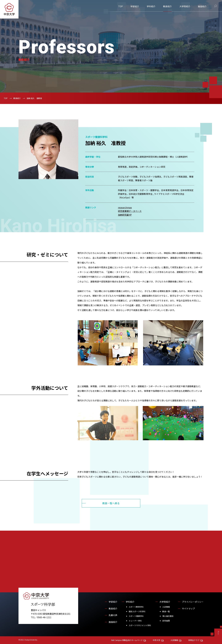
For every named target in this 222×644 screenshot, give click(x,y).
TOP (120, 6)
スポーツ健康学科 (136, 616)
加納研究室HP (125, 215)
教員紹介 (167, 6)
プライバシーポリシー (193, 602)
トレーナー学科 (135, 621)
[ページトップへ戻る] (218, 632)
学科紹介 (151, 6)
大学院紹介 (185, 6)
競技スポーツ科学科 (137, 611)
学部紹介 (135, 6)
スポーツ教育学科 (136, 607)
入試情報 (166, 607)
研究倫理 (166, 621)
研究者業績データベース (130, 211)
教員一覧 (166, 611)
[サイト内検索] (215, 6)
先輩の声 (113, 615)
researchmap (125, 207)
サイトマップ (188, 609)
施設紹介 (202, 6)
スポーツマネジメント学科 (140, 625)
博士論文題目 (168, 616)
